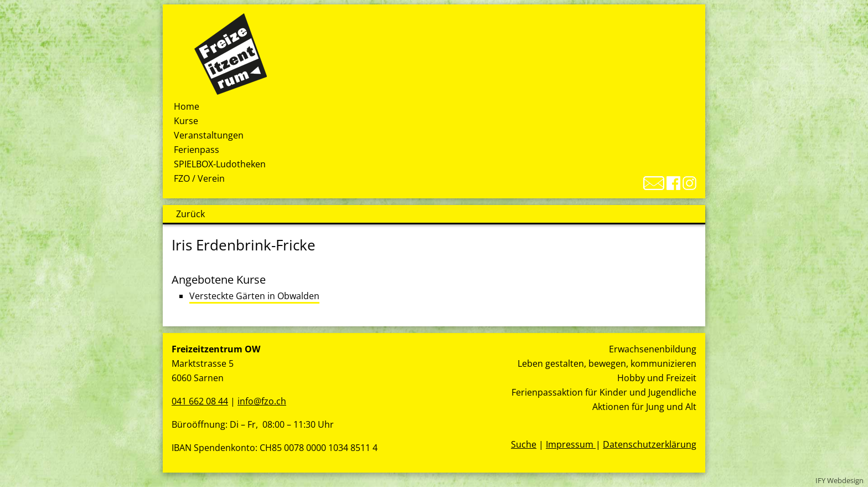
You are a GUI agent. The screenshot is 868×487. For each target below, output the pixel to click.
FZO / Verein (199, 178)
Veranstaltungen (209, 135)
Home (187, 106)
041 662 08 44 (200, 401)
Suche (524, 444)
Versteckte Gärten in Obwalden (254, 296)
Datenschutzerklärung (650, 444)
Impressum (571, 444)
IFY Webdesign (839, 480)
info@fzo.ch (262, 401)
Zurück (190, 214)
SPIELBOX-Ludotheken (220, 164)
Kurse (186, 121)
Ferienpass (197, 150)
